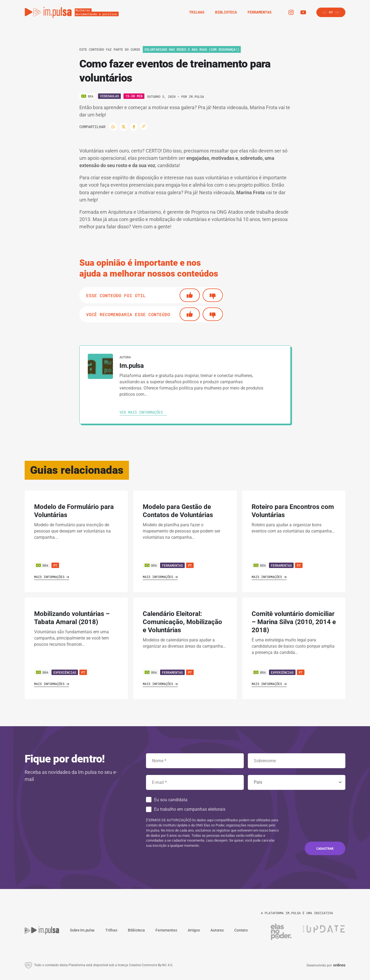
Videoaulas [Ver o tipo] (109, 96)
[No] (213, 295)
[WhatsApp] (113, 127)
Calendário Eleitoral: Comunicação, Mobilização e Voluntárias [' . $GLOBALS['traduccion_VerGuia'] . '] (182, 622)
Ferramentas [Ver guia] (172, 565)
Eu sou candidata (171, 800)
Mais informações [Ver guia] (52, 577)
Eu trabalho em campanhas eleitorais (190, 809)
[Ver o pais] (87, 96)
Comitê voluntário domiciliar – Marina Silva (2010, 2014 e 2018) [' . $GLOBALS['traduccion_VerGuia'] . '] (294, 622)
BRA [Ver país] (42, 565)
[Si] (190, 295)
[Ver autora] (100, 366)
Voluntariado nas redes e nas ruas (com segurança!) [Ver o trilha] (192, 49)
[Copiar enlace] (144, 126)
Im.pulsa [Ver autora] (196, 96)
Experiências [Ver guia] (65, 672)
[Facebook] (134, 127)
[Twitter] (124, 127)
